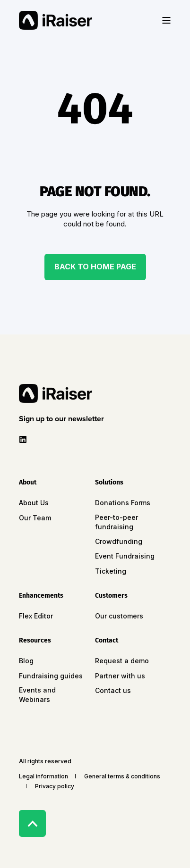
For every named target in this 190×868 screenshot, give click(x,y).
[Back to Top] (32, 823)
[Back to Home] (56, 20)
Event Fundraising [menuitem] (125, 556)
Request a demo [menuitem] (122, 661)
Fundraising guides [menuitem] (51, 676)
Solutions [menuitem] (109, 483)
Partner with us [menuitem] (120, 676)
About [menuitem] (28, 483)
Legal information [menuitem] (43, 776)
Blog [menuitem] (26, 661)
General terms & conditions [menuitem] (122, 776)
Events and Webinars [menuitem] (37, 695)
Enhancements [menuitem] (41, 596)
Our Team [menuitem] (35, 518)
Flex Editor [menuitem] (36, 616)
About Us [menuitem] (34, 503)
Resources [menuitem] (35, 641)
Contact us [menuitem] (113, 690)
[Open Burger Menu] (166, 20)
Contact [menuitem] (107, 641)
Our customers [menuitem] (119, 616)
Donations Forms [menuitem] (123, 503)
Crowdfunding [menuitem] (119, 541)
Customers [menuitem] (111, 596)
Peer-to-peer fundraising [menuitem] (117, 522)
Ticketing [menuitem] (111, 571)
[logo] (56, 393)
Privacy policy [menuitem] (55, 786)
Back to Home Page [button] (95, 267)
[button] (63, 419)
